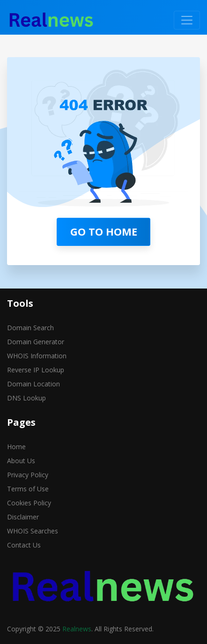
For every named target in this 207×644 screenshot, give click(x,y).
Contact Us (24, 545)
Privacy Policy (28, 475)
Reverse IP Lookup (36, 370)
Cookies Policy (29, 503)
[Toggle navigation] (187, 20)
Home (16, 447)
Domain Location (33, 384)
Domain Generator (36, 342)
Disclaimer (23, 517)
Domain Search (30, 328)
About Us (21, 461)
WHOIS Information (37, 356)
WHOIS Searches (33, 531)
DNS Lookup (26, 398)
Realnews (77, 629)
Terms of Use (28, 489)
